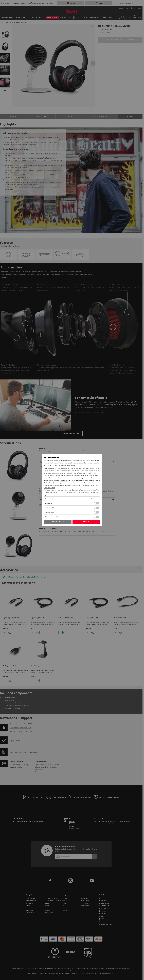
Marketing (48, 508)
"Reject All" (62, 473)
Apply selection (58, 522)
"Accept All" (64, 480)
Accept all (86, 522)
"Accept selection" (50, 487)
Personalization (50, 512)
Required (48, 499)
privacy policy (89, 492)
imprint (46, 495)
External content (50, 517)
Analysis (47, 503)
